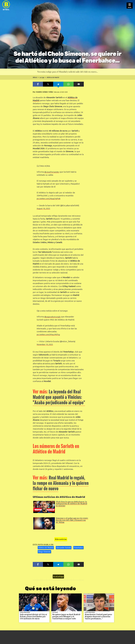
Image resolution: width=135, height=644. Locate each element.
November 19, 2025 (45, 343)
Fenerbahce (78, 547)
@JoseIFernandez (52, 172)
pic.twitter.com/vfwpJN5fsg (49, 334)
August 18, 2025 (44, 208)
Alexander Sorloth (63, 547)
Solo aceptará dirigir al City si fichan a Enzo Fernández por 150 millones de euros (33, 615)
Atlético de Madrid (46, 547)
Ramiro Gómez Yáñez (45, 92)
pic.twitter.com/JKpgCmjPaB (49, 198)
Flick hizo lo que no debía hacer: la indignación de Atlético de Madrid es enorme (71, 503)
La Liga (55, 611)
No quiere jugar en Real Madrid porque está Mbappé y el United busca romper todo (66, 615)
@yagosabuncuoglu (53, 316)
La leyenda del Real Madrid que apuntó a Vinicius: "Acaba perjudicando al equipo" (61, 396)
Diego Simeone (44, 551)
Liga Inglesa (25, 611)
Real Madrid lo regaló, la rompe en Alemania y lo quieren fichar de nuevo (60, 482)
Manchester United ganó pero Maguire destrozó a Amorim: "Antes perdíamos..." (98, 615)
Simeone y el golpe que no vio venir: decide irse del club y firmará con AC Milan (72, 519)
